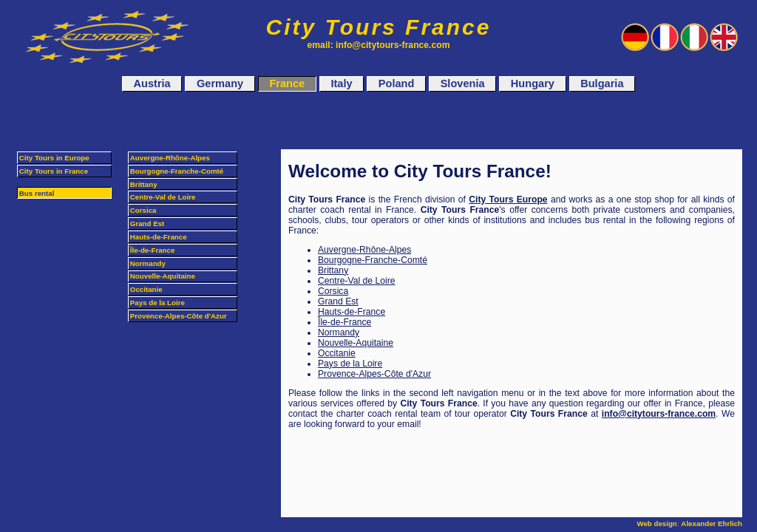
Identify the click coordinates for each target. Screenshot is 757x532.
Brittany (333, 270)
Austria (152, 84)
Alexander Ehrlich (712, 524)
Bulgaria (602, 84)
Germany (220, 84)
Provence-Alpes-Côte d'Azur (374, 374)
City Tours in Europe (54, 158)
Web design (656, 524)
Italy (341, 84)
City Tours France (379, 27)
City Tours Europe (508, 199)
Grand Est (338, 301)
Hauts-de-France (352, 312)
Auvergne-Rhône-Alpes (364, 250)
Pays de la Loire (350, 364)
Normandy (339, 332)
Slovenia (463, 84)
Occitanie (337, 353)
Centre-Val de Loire (357, 281)
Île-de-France (344, 322)
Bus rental (37, 193)
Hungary (533, 84)
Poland (397, 84)
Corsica (333, 291)
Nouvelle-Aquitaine (356, 343)
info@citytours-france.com (659, 414)
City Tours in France (54, 171)
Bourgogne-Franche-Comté (373, 260)
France (287, 84)
